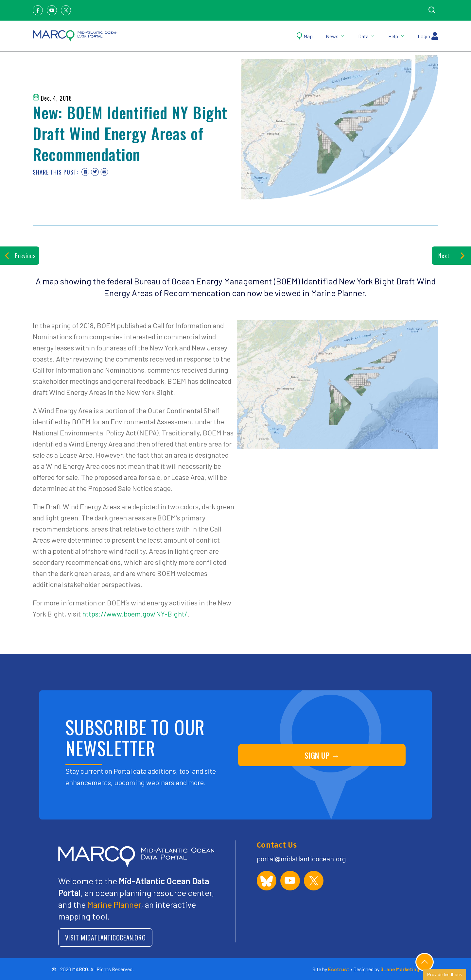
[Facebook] (38, 10)
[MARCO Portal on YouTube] (290, 881)
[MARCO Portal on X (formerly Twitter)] (314, 881)
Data (367, 36)
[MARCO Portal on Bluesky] (267, 881)
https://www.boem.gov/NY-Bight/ (135, 614)
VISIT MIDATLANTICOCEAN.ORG (105, 938)
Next (451, 256)
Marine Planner (114, 904)
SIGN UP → (322, 755)
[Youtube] (52, 10)
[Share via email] (104, 172)
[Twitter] (66, 10)
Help (396, 36)
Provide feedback (445, 974)
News (335, 36)
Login (428, 36)
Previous (20, 256)
